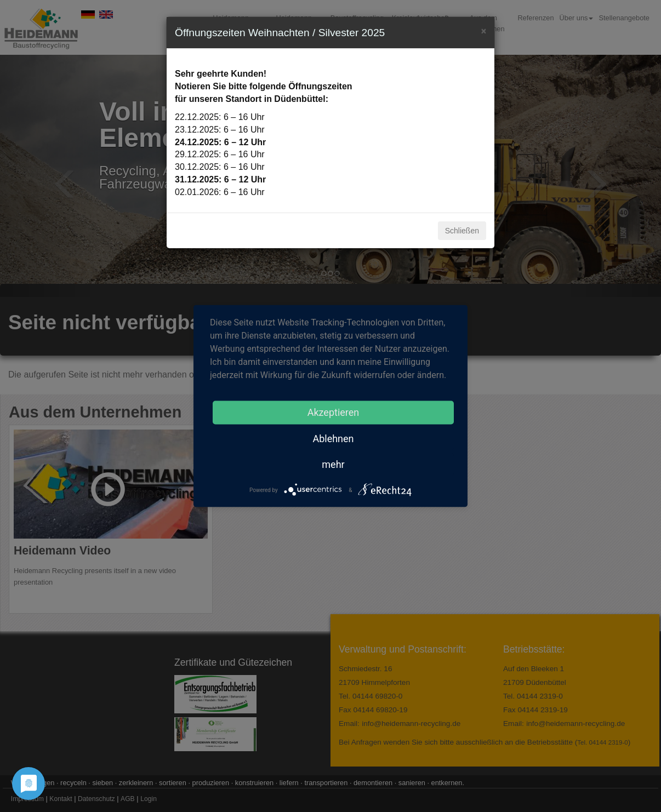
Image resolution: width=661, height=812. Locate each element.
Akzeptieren (334, 412)
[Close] (484, 30)
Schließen (462, 231)
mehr (333, 464)
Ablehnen (333, 439)
